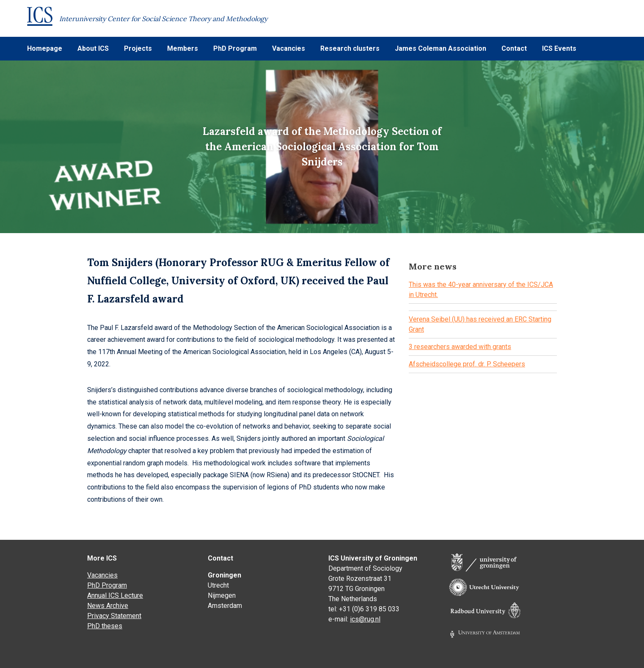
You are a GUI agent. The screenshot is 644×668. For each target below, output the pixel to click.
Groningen (224, 575)
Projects (138, 48)
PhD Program (235, 48)
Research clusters (350, 48)
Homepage (45, 48)
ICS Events (559, 48)
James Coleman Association (440, 48)
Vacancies (289, 48)
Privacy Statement (114, 616)
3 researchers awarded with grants (460, 347)
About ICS (93, 48)
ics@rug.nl (365, 619)
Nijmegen (222, 595)
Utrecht (218, 585)
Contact (514, 48)
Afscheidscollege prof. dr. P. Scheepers (467, 364)
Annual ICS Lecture (115, 595)
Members (183, 48)
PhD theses (105, 626)
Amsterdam (225, 606)
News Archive (108, 606)
